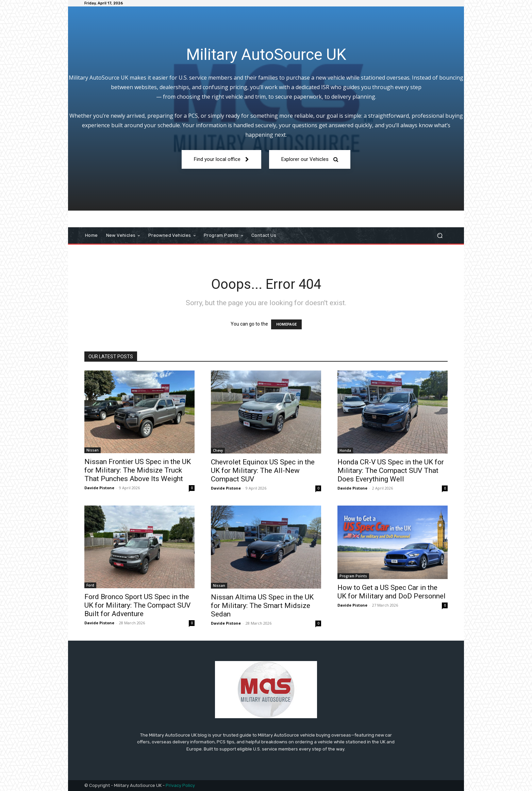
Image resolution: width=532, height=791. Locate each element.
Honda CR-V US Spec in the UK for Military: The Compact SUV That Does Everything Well (391, 471)
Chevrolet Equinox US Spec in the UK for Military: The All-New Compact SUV (263, 471)
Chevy (218, 450)
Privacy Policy (180, 785)
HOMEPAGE (286, 324)
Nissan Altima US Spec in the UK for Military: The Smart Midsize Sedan (262, 606)
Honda (345, 450)
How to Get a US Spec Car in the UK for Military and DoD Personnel (392, 592)
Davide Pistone (99, 488)
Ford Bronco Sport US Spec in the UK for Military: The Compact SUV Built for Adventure (137, 605)
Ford (90, 585)
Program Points (353, 576)
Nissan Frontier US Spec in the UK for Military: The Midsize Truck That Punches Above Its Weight (138, 470)
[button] (440, 236)
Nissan (93, 450)
